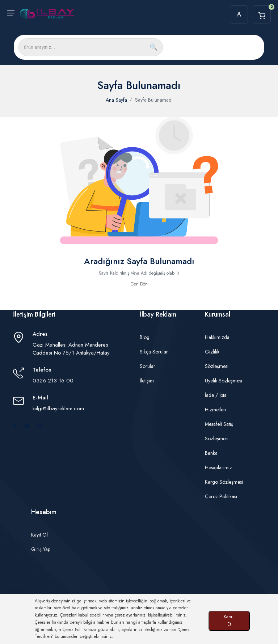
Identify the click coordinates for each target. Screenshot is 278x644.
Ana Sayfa (116, 100)
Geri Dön (139, 284)
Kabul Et (229, 620)
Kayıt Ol (39, 535)
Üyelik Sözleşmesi (224, 381)
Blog (145, 337)
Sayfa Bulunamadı (154, 100)
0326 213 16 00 (53, 381)
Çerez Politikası (221, 496)
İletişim (147, 381)
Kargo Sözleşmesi (224, 482)
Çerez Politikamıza (79, 630)
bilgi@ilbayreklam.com (58, 408)
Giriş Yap (41, 549)
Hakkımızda (217, 337)
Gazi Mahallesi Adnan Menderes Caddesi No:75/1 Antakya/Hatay (71, 349)
